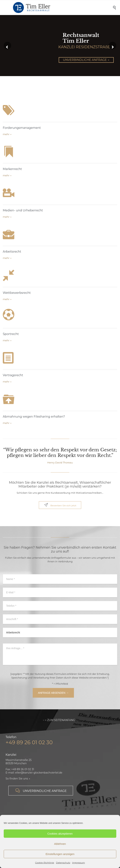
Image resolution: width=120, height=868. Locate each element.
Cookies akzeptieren (60, 834)
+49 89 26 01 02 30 (29, 742)
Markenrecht (12, 169)
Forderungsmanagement (22, 128)
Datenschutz (63, 863)
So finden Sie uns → (18, 779)
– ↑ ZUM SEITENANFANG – (60, 720)
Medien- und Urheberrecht (23, 210)
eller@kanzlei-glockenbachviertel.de (39, 773)
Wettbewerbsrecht (17, 293)
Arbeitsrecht (12, 252)
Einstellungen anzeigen (60, 854)
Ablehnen (60, 844)
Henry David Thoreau (60, 462)
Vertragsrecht (13, 375)
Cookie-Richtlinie (45, 863)
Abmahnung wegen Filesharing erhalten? (34, 417)
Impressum (78, 863)
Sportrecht (11, 334)
